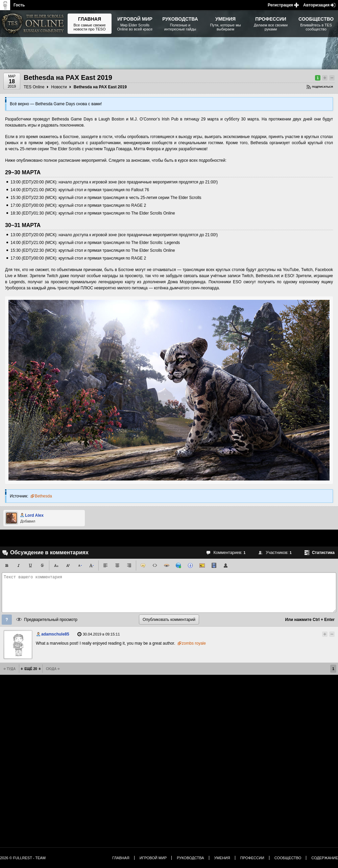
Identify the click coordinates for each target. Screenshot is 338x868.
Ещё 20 (31, 669)
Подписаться (322, 87)
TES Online (34, 87)
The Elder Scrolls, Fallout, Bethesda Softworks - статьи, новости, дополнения (34, 24)
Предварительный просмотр (51, 620)
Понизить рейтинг (332, 78)
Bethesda (43, 496)
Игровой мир (153, 858)
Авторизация (316, 5)
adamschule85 (55, 634)
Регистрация (280, 5)
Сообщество (288, 858)
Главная (121, 858)
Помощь (7, 620)
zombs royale (194, 643)
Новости (59, 87)
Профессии (252, 858)
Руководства (190, 858)
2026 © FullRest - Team (23, 858)
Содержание (325, 858)
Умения (222, 858)
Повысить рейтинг (325, 78)
